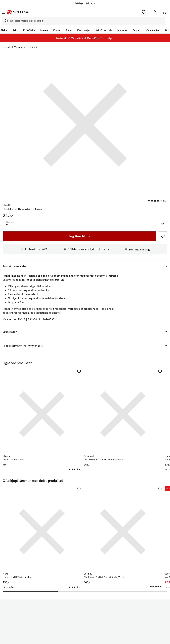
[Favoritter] (144, 12)
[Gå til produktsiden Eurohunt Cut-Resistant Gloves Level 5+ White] (82, 400)
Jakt (15, 30)
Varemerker (153, 30)
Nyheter (122, 30)
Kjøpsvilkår (92, 639)
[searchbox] (87, 21)
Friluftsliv (29, 30)
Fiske (4, 30)
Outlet (137, 30)
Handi (34, 47)
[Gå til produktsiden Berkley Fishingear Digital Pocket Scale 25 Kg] (82, 491)
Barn (69, 30)
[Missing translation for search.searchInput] (5, 21)
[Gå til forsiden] (19, 12)
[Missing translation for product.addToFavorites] (163, 236)
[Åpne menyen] (3, 12)
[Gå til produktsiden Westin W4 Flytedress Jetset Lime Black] (135, 491)
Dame (57, 30)
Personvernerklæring (72, 639)
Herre (44, 30)
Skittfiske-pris (104, 30)
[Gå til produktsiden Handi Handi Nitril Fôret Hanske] (135, 400)
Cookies (105, 639)
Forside (7, 47)
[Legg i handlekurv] (80, 236)
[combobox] (84, 21)
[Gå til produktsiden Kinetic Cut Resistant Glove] (28, 400)
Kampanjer (84, 30)
